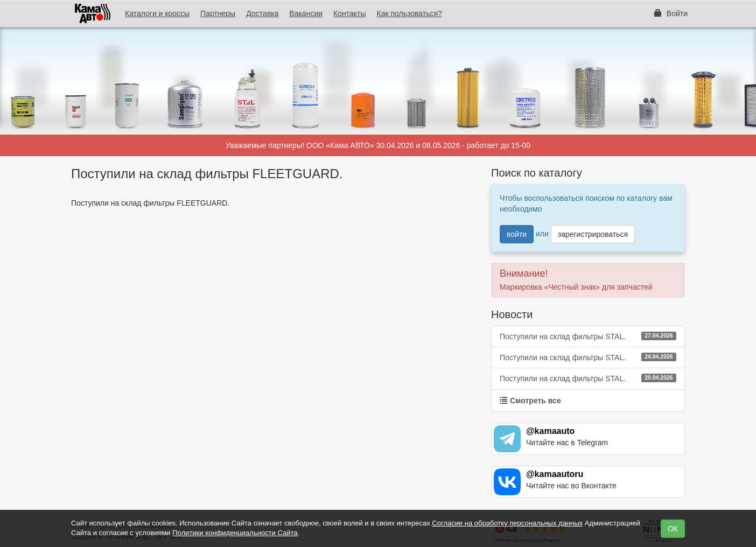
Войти (671, 13)
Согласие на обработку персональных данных (507, 523)
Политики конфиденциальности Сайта (235, 533)
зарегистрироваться (593, 234)
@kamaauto (550, 431)
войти (517, 234)
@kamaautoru (555, 474)
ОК (673, 529)
